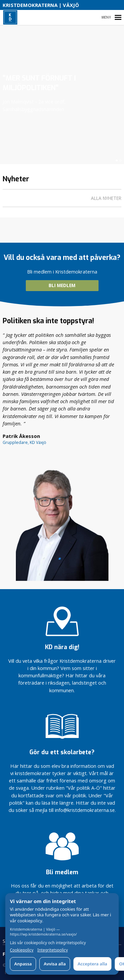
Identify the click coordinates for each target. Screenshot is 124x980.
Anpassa (23, 964)
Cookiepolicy (22, 950)
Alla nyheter (106, 198)
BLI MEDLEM (62, 285)
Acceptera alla (92, 964)
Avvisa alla (55, 964)
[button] (117, 160)
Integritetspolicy (53, 950)
